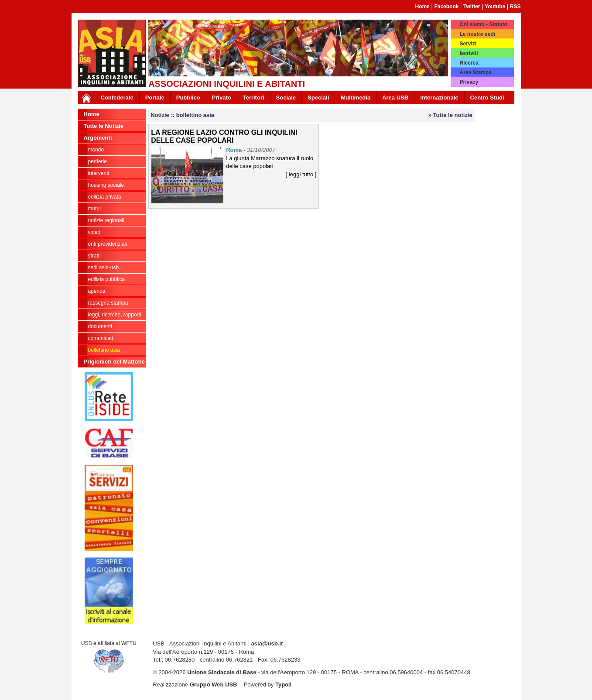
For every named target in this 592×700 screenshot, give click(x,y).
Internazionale (439, 98)
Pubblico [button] (188, 98)
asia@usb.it (267, 643)
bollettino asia (104, 350)
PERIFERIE (98, 161)
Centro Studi (487, 98)
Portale (155, 98)
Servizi (468, 44)
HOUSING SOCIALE (106, 185)
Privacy (469, 82)
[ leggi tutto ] (301, 174)
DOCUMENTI (100, 326)
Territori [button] (254, 98)
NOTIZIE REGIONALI (106, 220)
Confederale (117, 98)
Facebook (446, 7)
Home (422, 7)
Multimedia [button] (356, 98)
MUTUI (94, 209)
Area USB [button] (395, 98)
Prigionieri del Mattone (114, 362)
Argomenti (98, 138)
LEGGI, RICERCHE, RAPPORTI (115, 315)
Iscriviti (469, 53)
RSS (515, 7)
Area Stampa (475, 72)
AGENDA (97, 291)
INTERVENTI (99, 173)
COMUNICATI (101, 338)
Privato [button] (222, 98)
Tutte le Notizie (104, 126)
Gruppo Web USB (214, 685)
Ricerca (469, 63)
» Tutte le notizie (450, 115)
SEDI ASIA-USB (104, 268)
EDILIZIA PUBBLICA (107, 279)
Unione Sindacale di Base (222, 672)
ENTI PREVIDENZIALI (108, 244)
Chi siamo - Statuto (483, 24)
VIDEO (94, 232)
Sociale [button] (286, 98)
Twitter (472, 7)
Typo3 (283, 685)
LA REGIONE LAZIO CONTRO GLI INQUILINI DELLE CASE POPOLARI (224, 136)
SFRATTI (94, 256)
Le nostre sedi (477, 34)
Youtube (495, 7)
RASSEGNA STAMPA (108, 303)
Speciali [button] (318, 98)
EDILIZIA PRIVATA (105, 197)
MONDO (96, 150)
